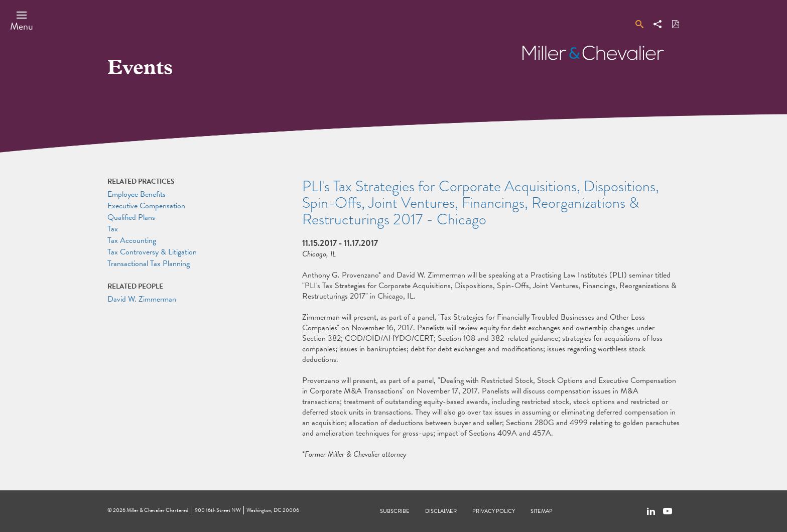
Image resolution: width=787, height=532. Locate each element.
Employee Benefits (137, 194)
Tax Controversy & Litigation (152, 252)
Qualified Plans (131, 217)
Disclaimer (441, 511)
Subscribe (395, 511)
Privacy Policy (494, 511)
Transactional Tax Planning (149, 263)
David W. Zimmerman (142, 299)
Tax (113, 229)
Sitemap (542, 511)
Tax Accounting (132, 240)
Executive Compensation (146, 206)
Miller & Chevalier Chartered (157, 510)
